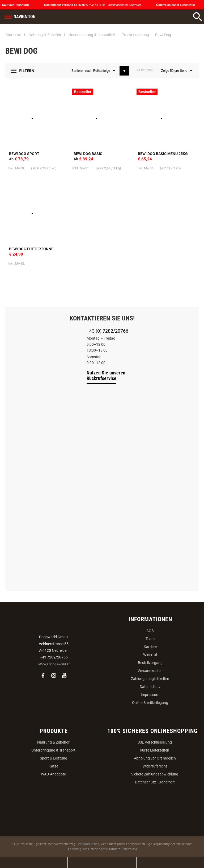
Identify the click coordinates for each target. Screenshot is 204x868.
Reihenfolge (102, 71)
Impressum (150, 695)
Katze (53, 766)
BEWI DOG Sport (24, 154)
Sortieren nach (82, 71)
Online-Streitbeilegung (150, 703)
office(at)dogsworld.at (54, 664)
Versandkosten (150, 671)
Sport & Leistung (54, 758)
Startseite (13, 35)
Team (150, 639)
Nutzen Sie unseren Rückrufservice (106, 375)
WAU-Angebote (53, 774)
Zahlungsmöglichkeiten (150, 679)
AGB (150, 631)
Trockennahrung (135, 35)
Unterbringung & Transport (53, 750)
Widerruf (150, 655)
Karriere (150, 647)
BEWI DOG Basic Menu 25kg (163, 154)
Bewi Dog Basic (88, 154)
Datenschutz (150, 687)
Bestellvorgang (150, 663)
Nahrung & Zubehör (45, 35)
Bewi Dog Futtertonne (31, 249)
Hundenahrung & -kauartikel (92, 35)
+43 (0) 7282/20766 (107, 331)
